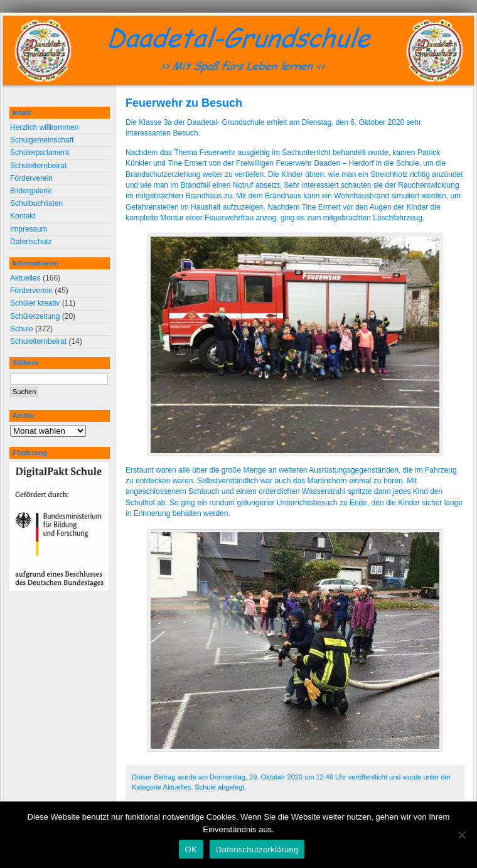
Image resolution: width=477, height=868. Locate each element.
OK (191, 849)
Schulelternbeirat (38, 166)
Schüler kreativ (35, 303)
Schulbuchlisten (36, 203)
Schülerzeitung (35, 316)
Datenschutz (31, 242)
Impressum (29, 229)
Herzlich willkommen (44, 127)
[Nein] (461, 835)
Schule (205, 787)
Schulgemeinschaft (42, 140)
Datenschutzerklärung (257, 849)
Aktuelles (177, 787)
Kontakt (23, 216)
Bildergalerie (31, 191)
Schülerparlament (40, 153)
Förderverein (31, 178)
